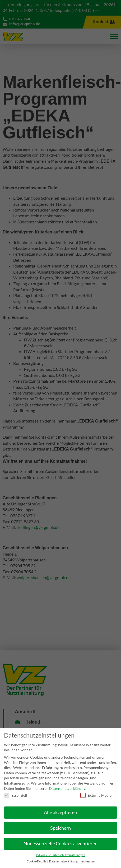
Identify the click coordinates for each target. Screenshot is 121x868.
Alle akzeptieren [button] (60, 807)
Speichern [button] (60, 822)
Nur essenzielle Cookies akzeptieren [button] (60, 838)
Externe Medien (97, 790)
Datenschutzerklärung (67, 783)
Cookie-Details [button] (37, 856)
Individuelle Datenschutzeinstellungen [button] (60, 850)
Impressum (88, 856)
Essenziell (16, 790)
